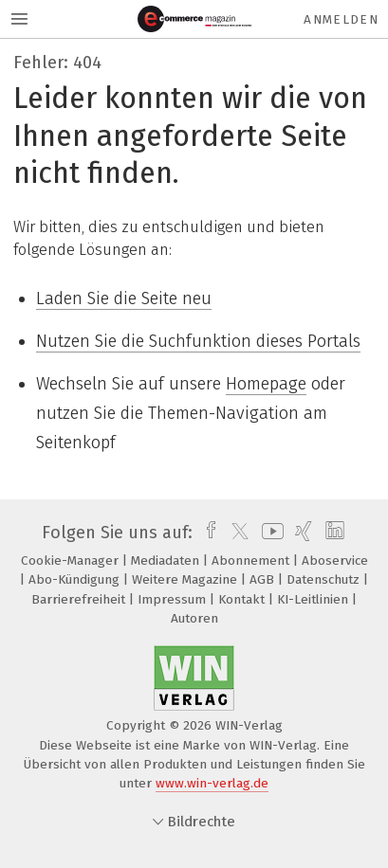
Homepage (266, 384)
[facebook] (206, 533)
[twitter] (235, 533)
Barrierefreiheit (80, 599)
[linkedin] (333, 533)
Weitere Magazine (186, 579)
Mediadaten (167, 561)
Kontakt (243, 599)
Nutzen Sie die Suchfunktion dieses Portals (198, 341)
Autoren (194, 618)
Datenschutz (325, 579)
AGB (264, 579)
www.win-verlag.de (212, 783)
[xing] (301, 533)
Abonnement (252, 561)
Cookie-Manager (72, 561)
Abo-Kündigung (76, 579)
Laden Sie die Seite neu (124, 298)
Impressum (174, 599)
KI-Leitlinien (314, 599)
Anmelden (341, 19)
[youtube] (269, 533)
